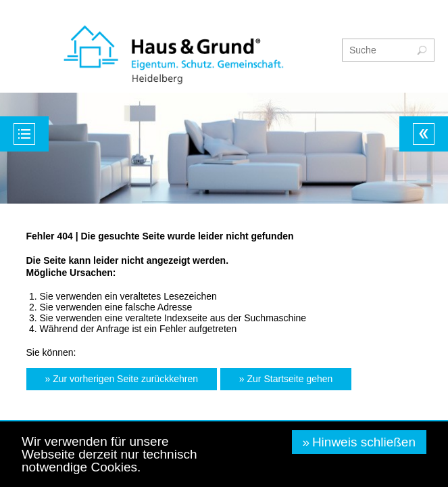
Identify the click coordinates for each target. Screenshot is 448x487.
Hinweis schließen (364, 442)
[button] (122, 379)
